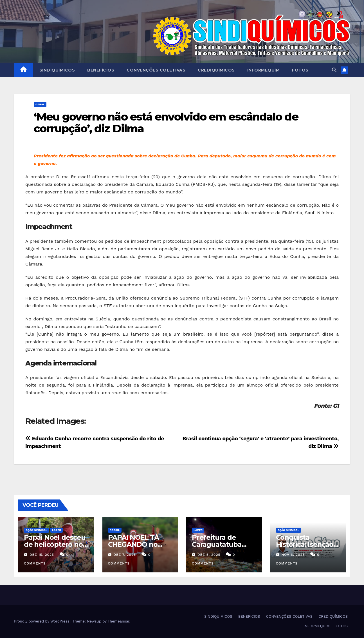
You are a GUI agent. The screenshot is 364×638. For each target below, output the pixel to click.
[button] (334, 70)
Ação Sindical (36, 530)
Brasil (115, 530)
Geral (40, 104)
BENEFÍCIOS (101, 70)
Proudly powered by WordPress (42, 621)
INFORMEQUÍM (264, 70)
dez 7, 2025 (125, 555)
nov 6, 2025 (293, 555)
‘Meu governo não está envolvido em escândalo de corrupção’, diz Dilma (166, 123)
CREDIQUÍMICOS (216, 70)
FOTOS (300, 70)
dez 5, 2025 (209, 555)
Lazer (57, 530)
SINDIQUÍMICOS (57, 70)
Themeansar (119, 621)
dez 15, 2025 (42, 555)
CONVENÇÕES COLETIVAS (156, 70)
